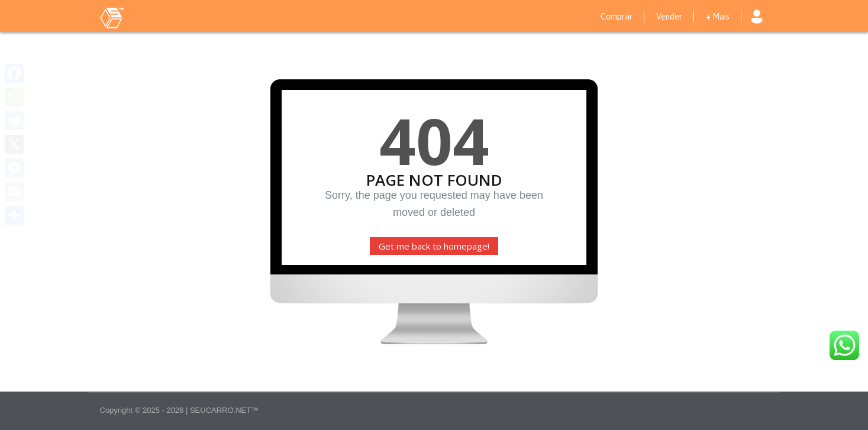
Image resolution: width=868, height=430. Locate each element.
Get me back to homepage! (434, 246)
